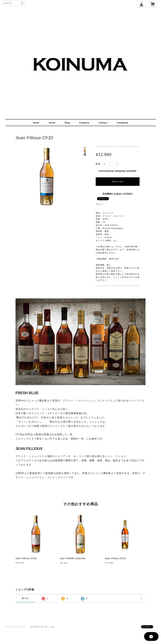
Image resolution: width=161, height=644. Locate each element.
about (52, 123)
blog (67, 123)
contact (103, 123)
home (36, 123)
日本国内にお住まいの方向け (118, 194)
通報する (100, 204)
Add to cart (118, 182)
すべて (25, 598)
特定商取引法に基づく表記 (43, 627)
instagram (122, 123)
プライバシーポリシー (16, 627)
